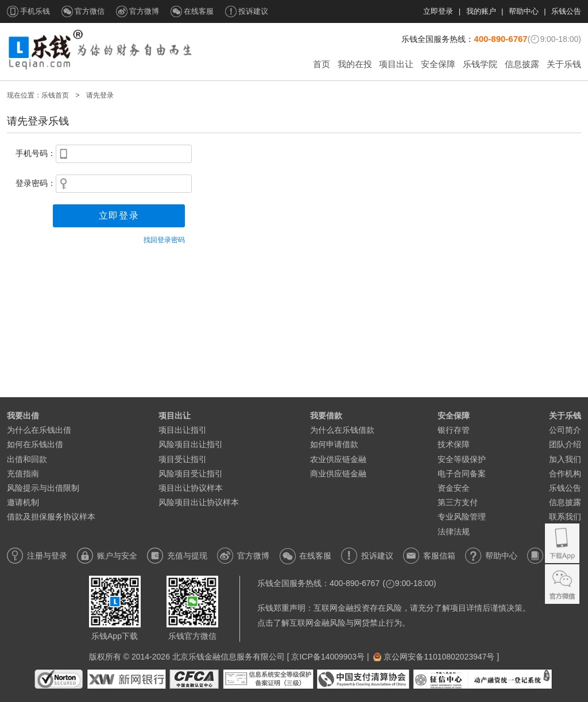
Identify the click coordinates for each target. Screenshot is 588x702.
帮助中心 (524, 11)
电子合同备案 (462, 474)
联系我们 (565, 517)
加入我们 (565, 459)
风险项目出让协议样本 (203, 502)
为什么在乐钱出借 (39, 430)
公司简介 (565, 430)
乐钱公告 (566, 11)
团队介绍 (565, 444)
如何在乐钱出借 (35, 444)
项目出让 (396, 64)
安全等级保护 (462, 459)
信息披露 (522, 64)
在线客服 (199, 11)
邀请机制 (23, 502)
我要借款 (326, 416)
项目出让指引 (183, 430)
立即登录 (438, 11)
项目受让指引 (183, 459)
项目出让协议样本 (195, 488)
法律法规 (454, 532)
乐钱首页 (55, 95)
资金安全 (454, 488)
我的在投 (355, 64)
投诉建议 (253, 11)
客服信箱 (439, 556)
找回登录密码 (164, 240)
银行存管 (454, 430)
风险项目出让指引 (191, 444)
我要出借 (23, 416)
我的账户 (481, 11)
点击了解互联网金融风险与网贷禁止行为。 (334, 623)
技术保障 (454, 444)
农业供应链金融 (338, 459)
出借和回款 (27, 459)
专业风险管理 (462, 517)
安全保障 (438, 64)
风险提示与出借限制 (43, 488)
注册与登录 (47, 556)
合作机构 (565, 474)
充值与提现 (187, 556)
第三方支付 (458, 502)
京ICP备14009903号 (328, 657)
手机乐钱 (35, 11)
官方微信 (90, 11)
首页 (322, 64)
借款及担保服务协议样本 (51, 517)
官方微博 (144, 11)
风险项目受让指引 (191, 474)
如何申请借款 (334, 444)
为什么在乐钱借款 (342, 430)
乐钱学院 (480, 64)
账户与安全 (117, 556)
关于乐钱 (564, 64)
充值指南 (23, 474)
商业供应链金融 (338, 474)
